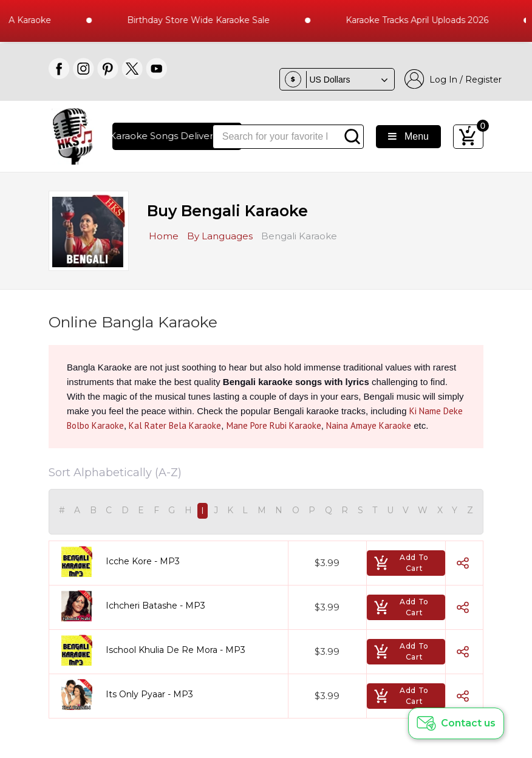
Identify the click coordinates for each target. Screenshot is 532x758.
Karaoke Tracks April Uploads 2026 (424, 20)
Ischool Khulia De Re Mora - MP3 (176, 650)
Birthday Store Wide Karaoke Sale (206, 20)
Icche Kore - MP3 (143, 561)
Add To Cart (401, 563)
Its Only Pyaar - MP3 (149, 694)
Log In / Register (453, 79)
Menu (408, 136)
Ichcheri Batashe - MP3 (155, 606)
